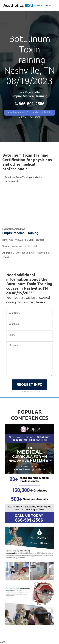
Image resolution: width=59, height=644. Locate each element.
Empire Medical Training (29, 96)
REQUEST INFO (29, 385)
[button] (8, 473)
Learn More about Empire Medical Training (29, 113)
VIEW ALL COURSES (29, 117)
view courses (43, 5)
